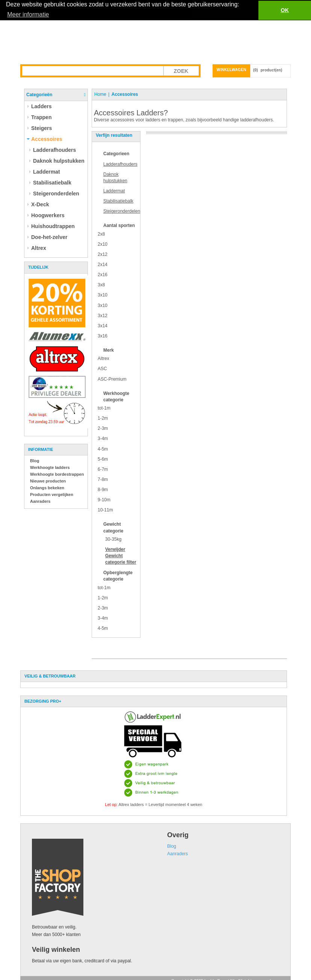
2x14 (103, 264)
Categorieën (39, 94)
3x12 (103, 315)
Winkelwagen (232, 69)
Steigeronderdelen (122, 211)
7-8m (103, 479)
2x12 (103, 254)
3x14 (103, 325)
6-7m (103, 469)
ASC (102, 369)
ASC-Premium (112, 379)
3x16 (103, 336)
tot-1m (104, 408)
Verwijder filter (121, 555)
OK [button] (285, 10)
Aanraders (40, 501)
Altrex (103, 358)
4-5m (103, 449)
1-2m (103, 418)
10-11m (105, 510)
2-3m (103, 428)
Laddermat (114, 191)
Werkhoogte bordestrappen (57, 474)
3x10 (103, 295)
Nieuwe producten (48, 481)
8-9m (103, 489)
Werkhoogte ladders (50, 467)
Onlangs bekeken (47, 487)
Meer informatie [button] (28, 14)
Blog (35, 460)
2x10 (103, 244)
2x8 (101, 234)
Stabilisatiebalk (118, 201)
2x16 (103, 274)
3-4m (103, 439)
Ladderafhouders (120, 164)
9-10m (104, 499)
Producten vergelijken (52, 494)
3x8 (101, 285)
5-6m (103, 459)
